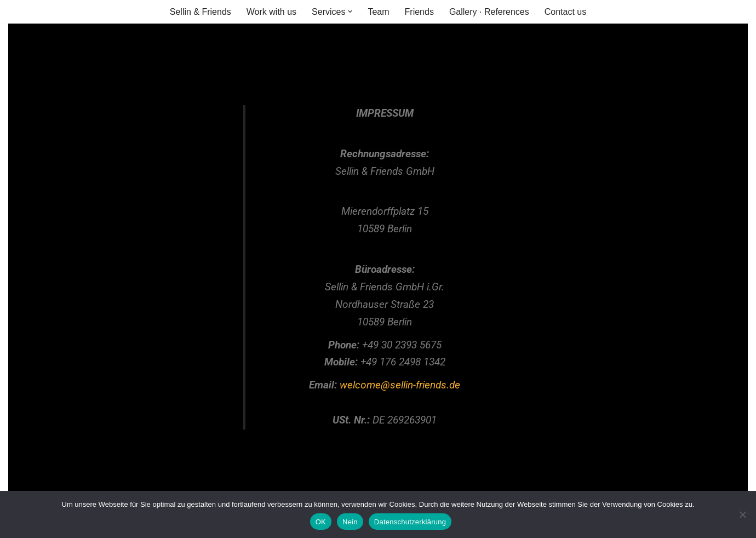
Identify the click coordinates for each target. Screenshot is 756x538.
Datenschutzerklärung (410, 522)
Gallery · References (489, 12)
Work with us (271, 12)
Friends (419, 12)
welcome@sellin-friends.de (400, 385)
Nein (350, 522)
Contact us (565, 12)
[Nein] (742, 514)
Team (378, 12)
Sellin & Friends (201, 12)
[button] (350, 12)
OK (321, 522)
